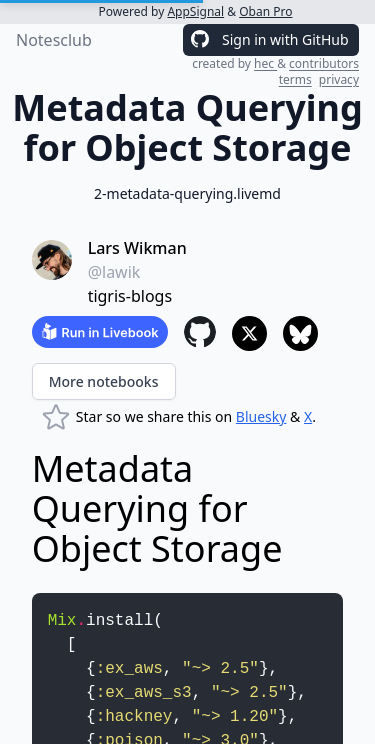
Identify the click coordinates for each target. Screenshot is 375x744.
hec (265, 63)
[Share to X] (249, 333)
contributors (324, 63)
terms (295, 79)
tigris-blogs (130, 296)
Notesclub (54, 40)
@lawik (114, 272)
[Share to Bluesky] (300, 333)
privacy (339, 79)
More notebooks (104, 381)
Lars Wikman (137, 248)
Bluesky (261, 416)
